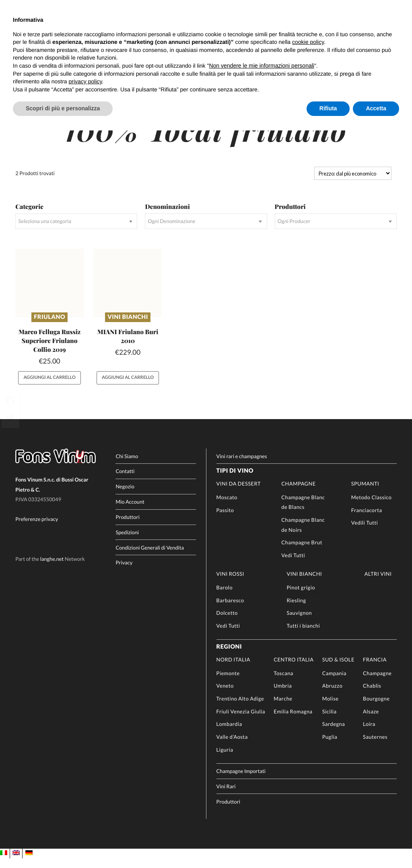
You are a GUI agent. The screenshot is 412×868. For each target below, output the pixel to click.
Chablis (372, 695)
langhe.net (52, 568)
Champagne (298, 493)
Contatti (125, 481)
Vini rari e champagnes (242, 465)
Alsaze (371, 721)
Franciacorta (367, 519)
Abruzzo (333, 695)
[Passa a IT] (4, 863)
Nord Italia (233, 669)
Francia (375, 669)
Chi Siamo (127, 465)
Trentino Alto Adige (240, 708)
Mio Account (130, 511)
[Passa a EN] (16, 863)
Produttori (128, 526)
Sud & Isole (338, 669)
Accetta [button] (376, 108)
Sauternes (375, 746)
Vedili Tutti (365, 532)
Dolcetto (227, 622)
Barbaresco (230, 610)
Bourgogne (376, 708)
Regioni (229, 656)
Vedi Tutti (293, 565)
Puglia (330, 746)
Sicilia (330, 721)
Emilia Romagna (293, 721)
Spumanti (365, 493)
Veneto (225, 695)
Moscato (227, 506)
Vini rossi (230, 583)
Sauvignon (300, 622)
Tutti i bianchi (304, 635)
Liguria (225, 759)
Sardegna (334, 734)
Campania (334, 682)
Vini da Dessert (239, 493)
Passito (225, 519)
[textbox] (76, 231)
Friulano (49, 326)
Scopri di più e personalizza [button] (63, 108)
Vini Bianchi (128, 326)
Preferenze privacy (37, 529)
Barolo (225, 597)
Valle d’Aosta (232, 746)
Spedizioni (127, 541)
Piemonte (228, 682)
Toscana (283, 682)
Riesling (297, 610)
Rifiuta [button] (328, 108)
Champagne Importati (241, 780)
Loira (369, 734)
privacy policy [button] (85, 81)
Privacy (124, 572)
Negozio (125, 496)
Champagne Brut (302, 552)
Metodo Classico (372, 506)
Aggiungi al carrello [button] (50, 387)
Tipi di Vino (235, 480)
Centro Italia (294, 669)
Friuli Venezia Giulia (241, 721)
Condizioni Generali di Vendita (150, 557)
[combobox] (76, 231)
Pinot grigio (301, 597)
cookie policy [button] (308, 42)
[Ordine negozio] (353, 183)
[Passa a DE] (29, 863)
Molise (331, 708)
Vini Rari (226, 796)
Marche (283, 708)
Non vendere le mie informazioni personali (261, 66)
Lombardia (229, 734)
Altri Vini (378, 583)
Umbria (283, 695)
